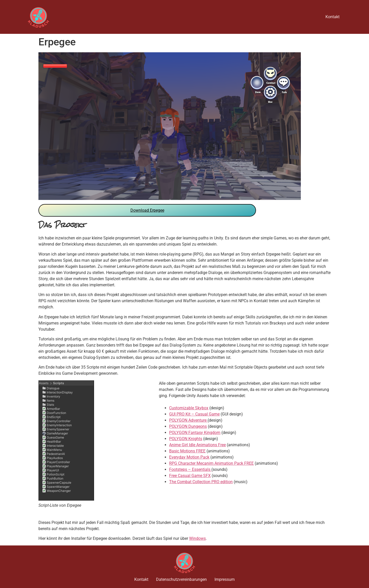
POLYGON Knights (186, 439)
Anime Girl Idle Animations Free (197, 445)
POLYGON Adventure (188, 420)
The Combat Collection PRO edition (201, 482)
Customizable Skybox (189, 408)
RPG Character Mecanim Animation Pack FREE (211, 463)
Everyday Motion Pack (189, 457)
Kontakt (332, 17)
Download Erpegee (147, 210)
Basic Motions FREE (187, 451)
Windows (197, 538)
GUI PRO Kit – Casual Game (194, 414)
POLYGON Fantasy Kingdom (195, 433)
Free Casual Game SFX (190, 476)
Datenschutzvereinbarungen (181, 579)
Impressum (225, 579)
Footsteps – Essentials (190, 469)
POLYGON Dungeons (188, 426)
